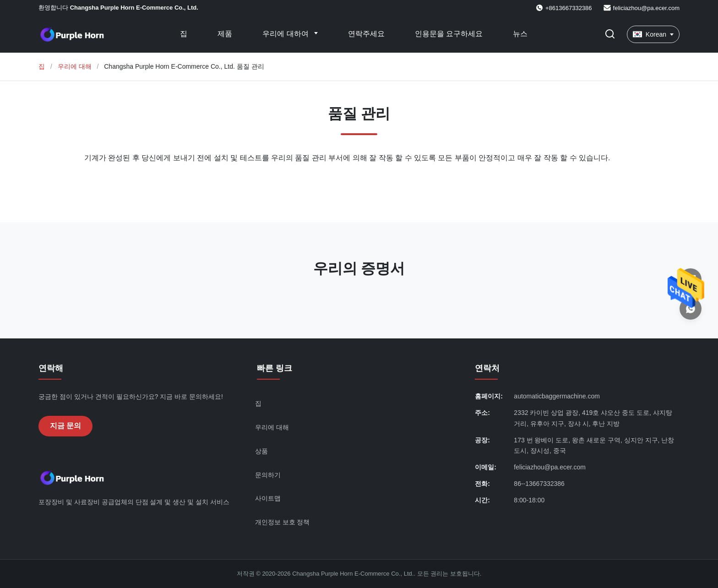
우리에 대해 (75, 66)
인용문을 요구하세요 (449, 34)
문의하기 (268, 475)
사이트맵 (268, 498)
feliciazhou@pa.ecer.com (646, 8)
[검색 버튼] (610, 35)
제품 (225, 34)
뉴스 (520, 34)
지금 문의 (65, 426)
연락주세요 (366, 34)
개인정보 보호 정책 (283, 522)
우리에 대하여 (286, 34)
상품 (261, 451)
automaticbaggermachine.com (557, 396)
